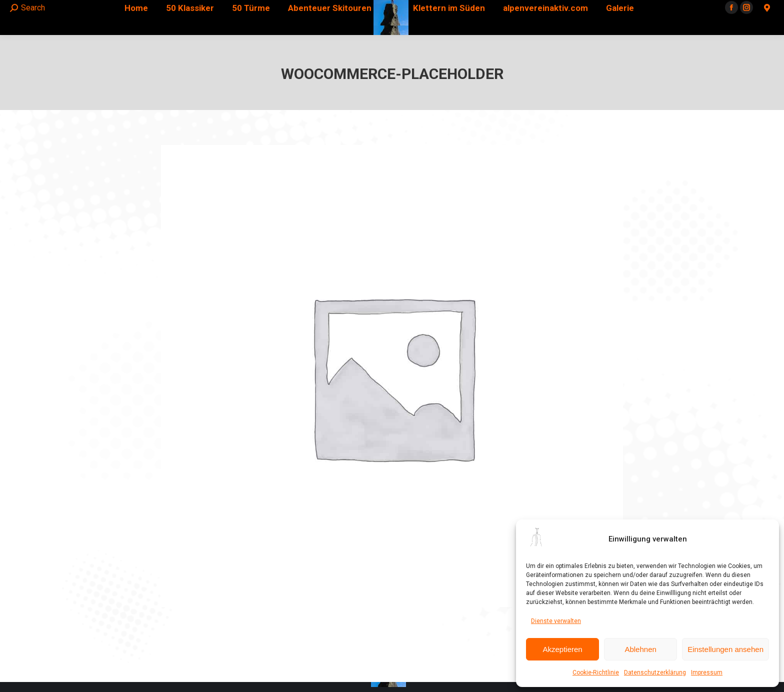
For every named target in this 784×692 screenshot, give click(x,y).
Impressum (707, 672)
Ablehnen (640, 649)
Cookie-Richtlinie (596, 672)
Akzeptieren (562, 649)
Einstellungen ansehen (725, 649)
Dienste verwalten (556, 621)
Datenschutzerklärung (655, 672)
